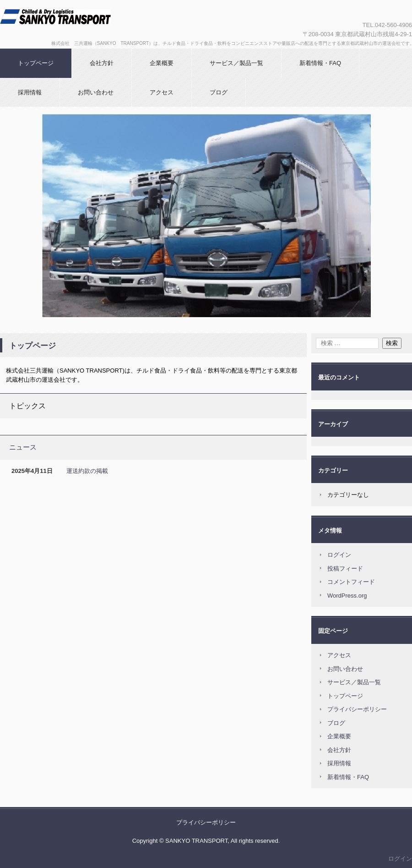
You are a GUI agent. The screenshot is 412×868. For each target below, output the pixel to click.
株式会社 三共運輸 (98, 24)
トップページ (36, 63)
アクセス (162, 92)
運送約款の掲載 (87, 471)
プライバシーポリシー (357, 709)
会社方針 (102, 63)
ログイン (339, 555)
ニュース (23, 447)
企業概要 (162, 63)
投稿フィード (345, 569)
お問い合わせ (96, 92)
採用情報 (30, 92)
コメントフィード (351, 582)
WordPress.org (347, 596)
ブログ (219, 92)
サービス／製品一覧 (236, 63)
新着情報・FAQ (320, 63)
